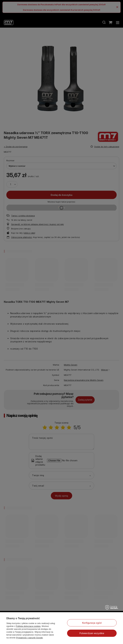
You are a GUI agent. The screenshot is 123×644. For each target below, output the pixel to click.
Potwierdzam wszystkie (92, 633)
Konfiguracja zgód (92, 623)
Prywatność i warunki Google (29, 638)
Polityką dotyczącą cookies (28, 626)
